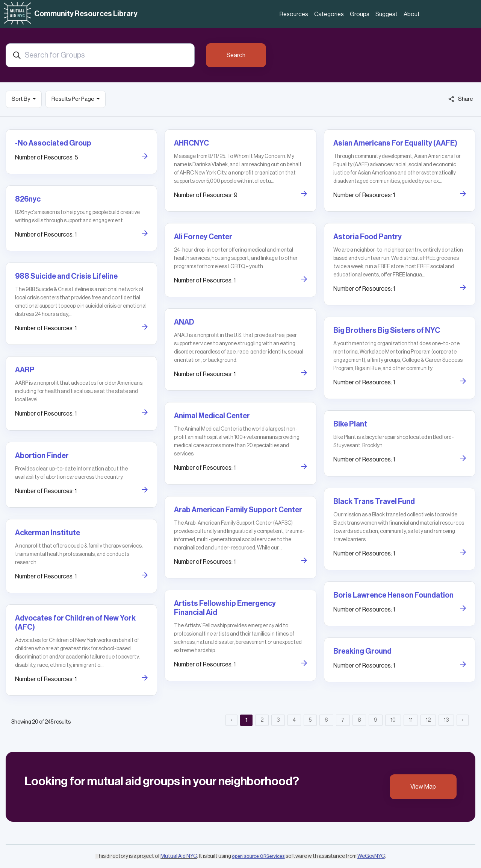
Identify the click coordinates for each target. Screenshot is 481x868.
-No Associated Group (53, 143)
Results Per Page (73, 99)
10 (393, 720)
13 (446, 720)
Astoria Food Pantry (368, 237)
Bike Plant (350, 424)
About (412, 14)
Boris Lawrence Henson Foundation (393, 595)
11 (411, 720)
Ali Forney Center (203, 237)
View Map (423, 787)
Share (461, 99)
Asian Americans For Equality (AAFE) (395, 143)
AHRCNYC (191, 143)
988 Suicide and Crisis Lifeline (66, 276)
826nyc (28, 199)
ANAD (184, 322)
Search (236, 55)
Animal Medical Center (212, 416)
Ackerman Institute (48, 533)
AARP (25, 370)
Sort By (21, 99)
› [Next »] (463, 720)
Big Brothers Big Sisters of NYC (387, 331)
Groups (360, 14)
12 (428, 720)
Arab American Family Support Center (238, 510)
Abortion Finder (42, 456)
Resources (294, 14)
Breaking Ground (362, 651)
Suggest (386, 14)
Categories (329, 14)
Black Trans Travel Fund (374, 502)
